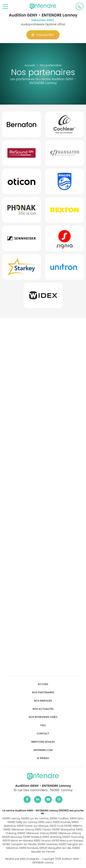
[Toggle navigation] (5, 7)
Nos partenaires (43, 692)
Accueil (43, 684)
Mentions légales (43, 742)
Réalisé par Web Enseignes (22, 859)
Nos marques (43, 701)
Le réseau (43, 758)
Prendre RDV (43, 35)
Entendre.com (43, 750)
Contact (43, 734)
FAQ (43, 725)
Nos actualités (43, 709)
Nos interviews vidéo (43, 717)
